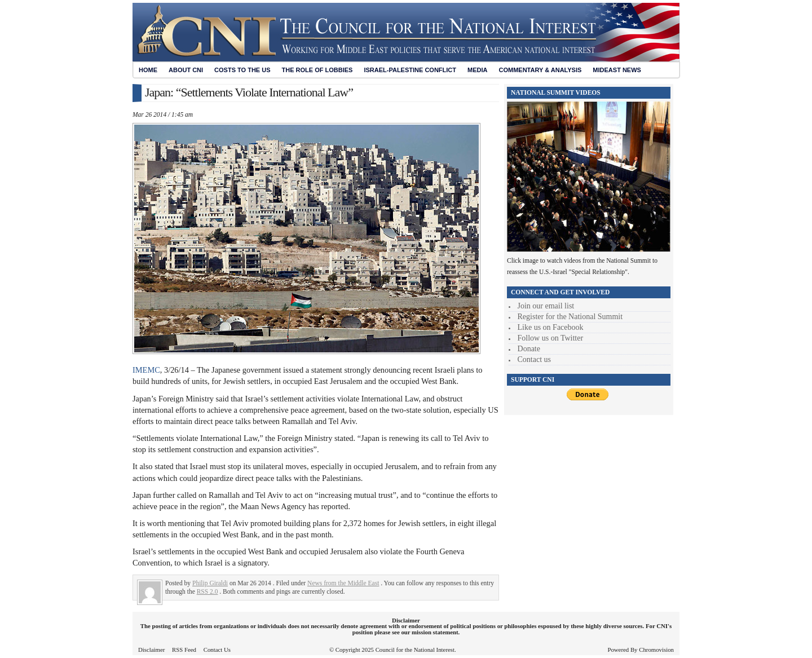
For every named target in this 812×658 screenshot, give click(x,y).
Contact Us (217, 650)
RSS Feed (184, 650)
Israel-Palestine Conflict (410, 70)
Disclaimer (151, 650)
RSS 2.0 (208, 591)
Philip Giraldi (210, 583)
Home (148, 70)
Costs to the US (242, 70)
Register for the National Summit (570, 317)
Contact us (535, 359)
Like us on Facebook (551, 327)
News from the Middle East (343, 583)
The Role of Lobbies (317, 70)
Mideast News (617, 70)
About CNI (186, 70)
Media (477, 70)
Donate (529, 349)
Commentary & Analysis (540, 70)
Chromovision (656, 650)
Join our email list (546, 306)
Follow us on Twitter (551, 338)
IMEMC (146, 370)
